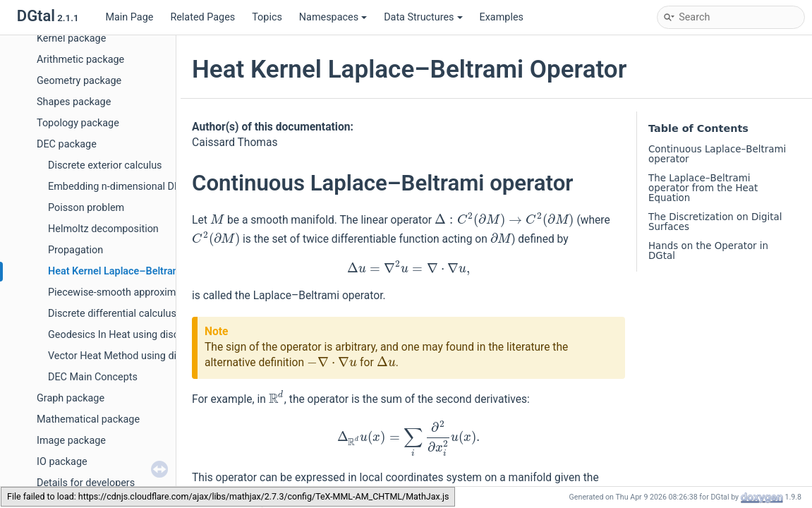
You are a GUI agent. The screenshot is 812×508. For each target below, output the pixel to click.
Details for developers (86, 483)
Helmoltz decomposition (103, 229)
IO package (62, 462)
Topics (267, 17)
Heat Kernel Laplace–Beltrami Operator (137, 271)
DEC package (67, 144)
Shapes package (74, 102)
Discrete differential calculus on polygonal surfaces (163, 314)
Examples (502, 17)
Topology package (78, 123)
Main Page (129, 17)
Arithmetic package (80, 60)
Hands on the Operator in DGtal (708, 251)
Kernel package (71, 38)
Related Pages (202, 17)
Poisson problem (86, 208)
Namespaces (333, 17)
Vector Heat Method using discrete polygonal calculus (169, 356)
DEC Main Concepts (93, 377)
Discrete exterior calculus (105, 165)
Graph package (71, 398)
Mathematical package (88, 419)
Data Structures (423, 17)
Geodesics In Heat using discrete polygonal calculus (165, 335)
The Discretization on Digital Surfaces (715, 222)
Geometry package (79, 81)
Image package (71, 441)
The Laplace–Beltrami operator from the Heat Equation (703, 188)
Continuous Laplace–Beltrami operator (717, 154)
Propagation (75, 250)
